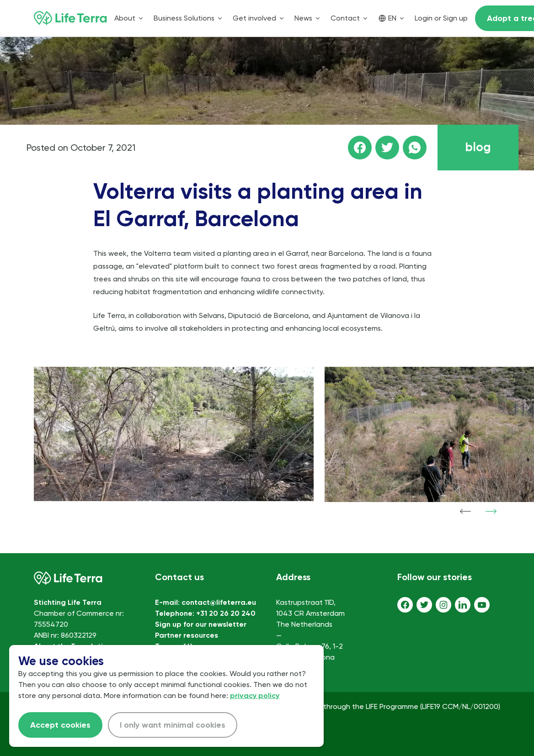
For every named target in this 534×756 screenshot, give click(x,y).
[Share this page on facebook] (360, 148)
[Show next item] (491, 511)
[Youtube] (482, 605)
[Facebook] (405, 605)
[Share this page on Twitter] (387, 148)
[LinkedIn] (463, 605)
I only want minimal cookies (173, 725)
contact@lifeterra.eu (219, 602)
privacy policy (255, 695)
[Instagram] (443, 605)
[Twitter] (424, 605)
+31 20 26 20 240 (226, 613)
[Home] (70, 18)
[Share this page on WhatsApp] (415, 148)
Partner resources (187, 635)
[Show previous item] (465, 511)
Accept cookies (60, 725)
